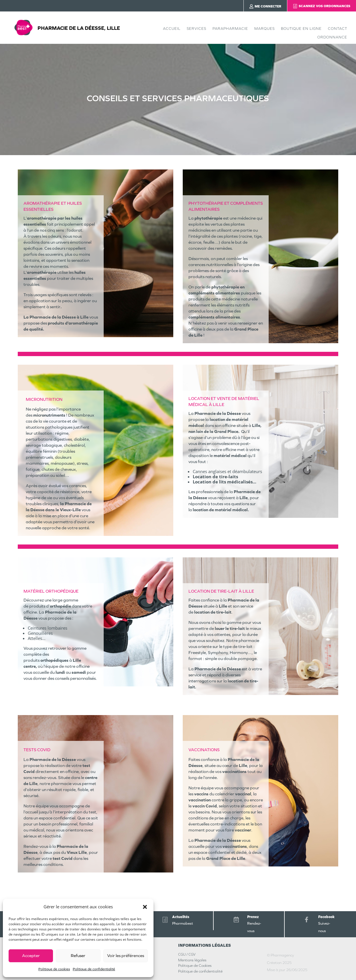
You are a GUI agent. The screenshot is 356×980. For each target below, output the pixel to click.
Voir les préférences (126, 955)
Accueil (172, 29)
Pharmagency (282, 955)
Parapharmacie (230, 29)
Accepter (31, 955)
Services (196, 29)
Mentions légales (192, 960)
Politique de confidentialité (94, 969)
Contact (338, 29)
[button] (145, 907)
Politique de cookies (54, 969)
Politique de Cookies (195, 966)
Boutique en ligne (301, 29)
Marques (264, 29)
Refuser (78, 955)
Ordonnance (332, 37)
